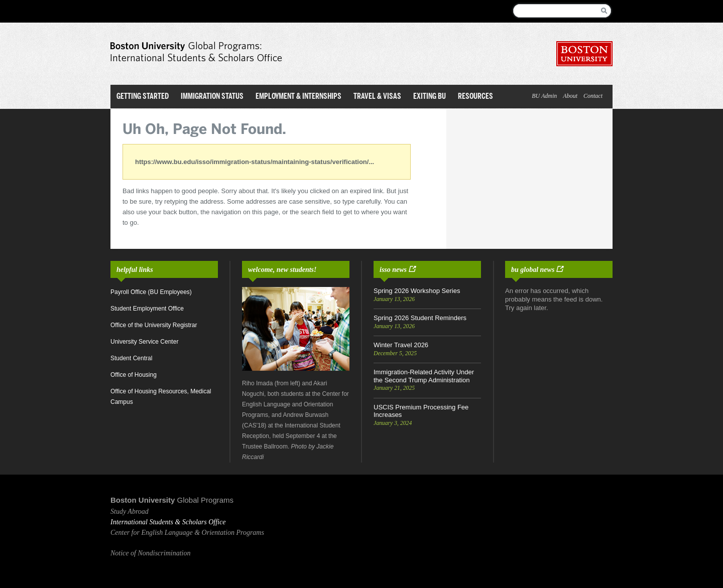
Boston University (143, 500)
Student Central (131, 358)
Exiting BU (430, 96)
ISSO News (393, 270)
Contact (593, 96)
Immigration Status (212, 96)
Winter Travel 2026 (401, 345)
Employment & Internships (298, 96)
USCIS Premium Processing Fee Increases (421, 411)
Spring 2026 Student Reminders (420, 318)
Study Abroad (130, 511)
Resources (475, 96)
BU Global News (533, 270)
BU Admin (544, 96)
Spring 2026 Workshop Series (417, 291)
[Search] (555, 11)
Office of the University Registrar (154, 325)
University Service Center (144, 342)
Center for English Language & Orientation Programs (187, 533)
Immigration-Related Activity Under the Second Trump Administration (424, 376)
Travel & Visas (377, 96)
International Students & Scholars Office (168, 522)
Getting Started (143, 96)
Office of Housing (134, 375)
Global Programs (206, 500)
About (570, 96)
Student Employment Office (147, 309)
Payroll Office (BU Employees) (151, 292)
